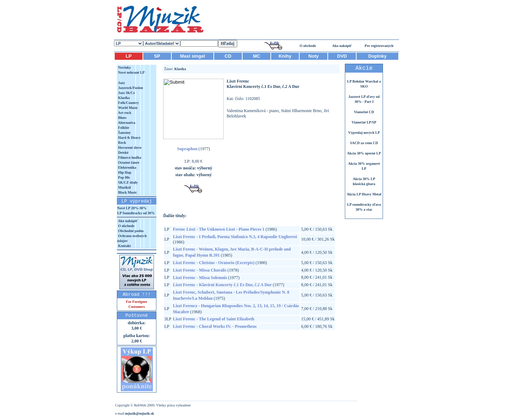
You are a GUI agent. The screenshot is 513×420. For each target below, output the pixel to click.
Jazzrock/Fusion (130, 88)
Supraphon (187, 149)
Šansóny (124, 133)
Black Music (127, 192)
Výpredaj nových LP (364, 133)
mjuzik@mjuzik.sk (139, 413)
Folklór (123, 128)
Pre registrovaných (379, 46)
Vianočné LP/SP (364, 122)
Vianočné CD (364, 112)
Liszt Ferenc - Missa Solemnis (200, 278)
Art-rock (124, 113)
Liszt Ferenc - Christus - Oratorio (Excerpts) (214, 263)
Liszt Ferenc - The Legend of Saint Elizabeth (214, 319)
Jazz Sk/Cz (126, 93)
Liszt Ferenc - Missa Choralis (199, 270)
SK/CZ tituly (128, 182)
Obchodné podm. (131, 231)
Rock (122, 143)
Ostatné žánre (128, 162)
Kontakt (124, 246)
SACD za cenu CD (364, 143)
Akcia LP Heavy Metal (364, 194)
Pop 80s (124, 177)
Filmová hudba (129, 157)
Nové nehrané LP (131, 72)
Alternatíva (126, 123)
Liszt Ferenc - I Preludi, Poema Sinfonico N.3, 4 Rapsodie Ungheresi (235, 237)
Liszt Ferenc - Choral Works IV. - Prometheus (215, 326)
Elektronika (127, 167)
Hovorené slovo (129, 148)
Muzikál (124, 187)
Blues (122, 118)
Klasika (123, 98)
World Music (128, 108)
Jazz (121, 83)
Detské (123, 153)
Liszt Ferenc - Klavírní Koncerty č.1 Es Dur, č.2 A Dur (222, 285)
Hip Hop (124, 172)
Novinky (124, 67)
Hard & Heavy (129, 138)
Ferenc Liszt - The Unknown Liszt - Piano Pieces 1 (219, 229)
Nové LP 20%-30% (132, 208)
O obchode (308, 46)
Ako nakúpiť (342, 46)
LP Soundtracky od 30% (136, 213)
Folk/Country (128, 103)
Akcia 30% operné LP (364, 153)
